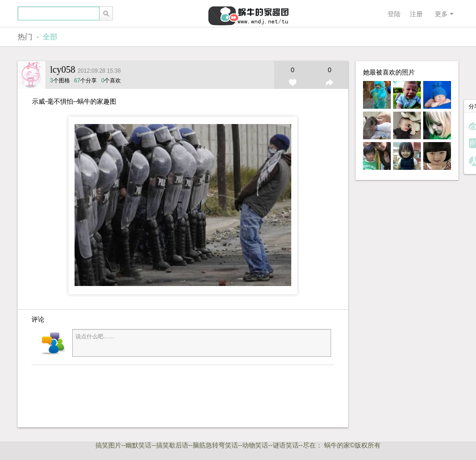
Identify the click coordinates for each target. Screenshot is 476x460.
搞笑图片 (108, 445)
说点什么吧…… (202, 343)
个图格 (61, 81)
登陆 (394, 14)
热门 (25, 37)
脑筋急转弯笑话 (215, 445)
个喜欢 (111, 81)
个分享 (85, 81)
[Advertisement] (166, 395)
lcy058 (63, 69)
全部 (50, 37)
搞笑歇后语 (172, 445)
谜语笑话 (286, 445)
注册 (416, 14)
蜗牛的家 (337, 445)
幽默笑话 (138, 445)
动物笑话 (255, 445)
